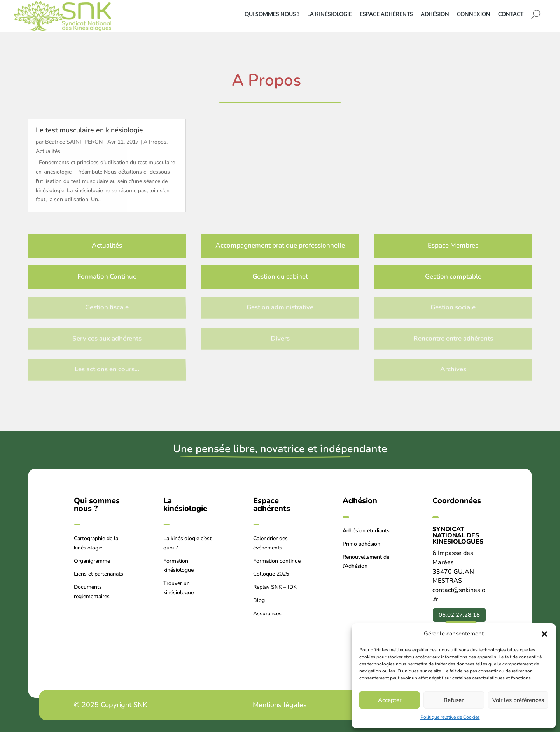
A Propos (155, 142)
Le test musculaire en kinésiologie (89, 130)
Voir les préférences (518, 700)
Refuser (454, 700)
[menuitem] (275, 14)
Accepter (390, 700)
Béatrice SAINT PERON (74, 142)
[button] (544, 634)
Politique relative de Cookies (450, 717)
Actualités (48, 151)
